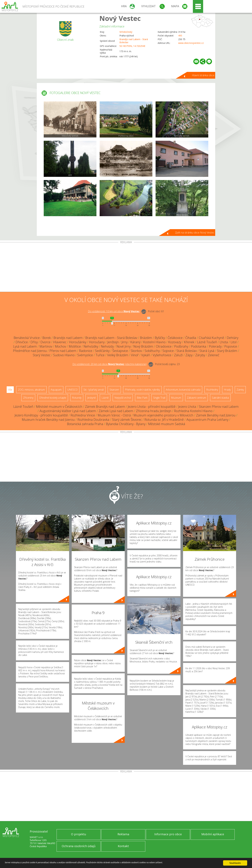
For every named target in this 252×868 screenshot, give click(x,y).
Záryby (200, 355)
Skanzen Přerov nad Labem (219, 407)
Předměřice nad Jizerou (30, 351)
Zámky (240, 390)
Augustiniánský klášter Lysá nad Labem (68, 411)
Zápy (189, 355)
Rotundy (77, 398)
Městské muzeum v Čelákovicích (59, 407)
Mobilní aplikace (213, 834)
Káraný (135, 342)
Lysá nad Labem (25, 346)
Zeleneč (214, 355)
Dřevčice (22, 342)
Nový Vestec (120, 18)
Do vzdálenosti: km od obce (114, 311)
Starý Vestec (42, 355)
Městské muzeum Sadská (167, 424)
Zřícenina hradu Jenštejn (154, 411)
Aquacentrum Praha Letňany (207, 420)
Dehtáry (233, 338)
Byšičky (160, 338)
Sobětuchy (152, 351)
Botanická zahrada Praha (85, 424)
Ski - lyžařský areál (94, 390)
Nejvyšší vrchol (123, 398)
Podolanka (199, 346)
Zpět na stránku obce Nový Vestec (195, 233)
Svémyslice (85, 355)
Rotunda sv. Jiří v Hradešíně (164, 420)
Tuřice (100, 355)
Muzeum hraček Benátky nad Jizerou (48, 420)
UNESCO (72, 390)
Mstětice (75, 346)
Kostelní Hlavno (154, 342)
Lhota (224, 342)
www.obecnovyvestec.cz (191, 43)
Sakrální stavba (220, 398)
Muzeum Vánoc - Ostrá (114, 415)
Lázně (105, 398)
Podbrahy (181, 346)
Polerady (215, 346)
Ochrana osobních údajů (79, 846)
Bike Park (142, 398)
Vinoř (135, 355)
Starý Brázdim (227, 351)
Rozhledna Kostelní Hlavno (193, 411)
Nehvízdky (91, 346)
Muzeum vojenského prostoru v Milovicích (163, 415)
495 (180, 36)
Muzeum (176, 398)
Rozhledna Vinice (83, 415)
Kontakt (123, 846)
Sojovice (168, 351)
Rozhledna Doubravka (93, 420)
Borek (47, 338)
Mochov (61, 346)
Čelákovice (175, 338)
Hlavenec (60, 342)
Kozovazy (175, 342)
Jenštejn (113, 342)
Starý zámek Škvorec (127, 420)
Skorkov (136, 351)
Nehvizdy (107, 346)
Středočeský (126, 32)
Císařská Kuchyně (211, 338)
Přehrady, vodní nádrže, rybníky (142, 390)
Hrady (227, 390)
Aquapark (56, 390)
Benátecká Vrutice (27, 338)
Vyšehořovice (162, 355)
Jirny (125, 342)
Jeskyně (92, 398)
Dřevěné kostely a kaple (53, 398)
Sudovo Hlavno (64, 355)
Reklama (123, 834)
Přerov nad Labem (63, 351)
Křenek (189, 342)
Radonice (86, 351)
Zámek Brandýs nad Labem (105, 407)
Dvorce (45, 342)
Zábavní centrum (196, 398)
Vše (10, 390)
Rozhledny (212, 390)
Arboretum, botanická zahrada (183, 390)
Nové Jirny (124, 346)
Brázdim (146, 338)
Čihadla (191, 338)
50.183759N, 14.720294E (132, 46)
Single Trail (159, 398)
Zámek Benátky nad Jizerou (216, 415)
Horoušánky (78, 342)
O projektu (79, 834)
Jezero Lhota (187, 407)
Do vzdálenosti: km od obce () (110, 364)
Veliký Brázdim (118, 355)
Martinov (46, 346)
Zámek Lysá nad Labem (116, 411)
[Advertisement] (126, 268)
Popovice (231, 346)
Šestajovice (120, 351)
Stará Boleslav (187, 351)
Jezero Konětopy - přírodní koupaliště (41, 415)
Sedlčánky (102, 351)
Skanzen (114, 390)
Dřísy (34, 342)
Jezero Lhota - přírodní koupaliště (152, 407)
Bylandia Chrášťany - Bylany (126, 424)
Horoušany (97, 342)
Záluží (178, 355)
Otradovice (164, 346)
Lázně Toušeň (207, 342)
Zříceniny (28, 398)
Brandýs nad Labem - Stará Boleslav (111, 338)
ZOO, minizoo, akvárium (31, 390)
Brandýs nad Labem (68, 338)
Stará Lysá (207, 351)
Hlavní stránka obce (203, 75)
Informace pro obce (168, 834)
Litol (234, 342)
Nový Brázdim (143, 346)
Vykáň (146, 355)
